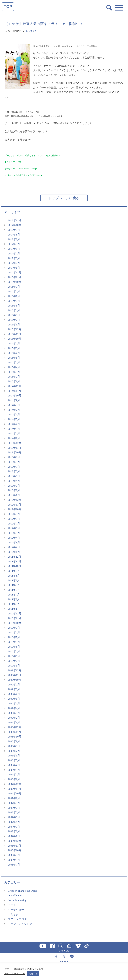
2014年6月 (14, 415)
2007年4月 (14, 822)
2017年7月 (14, 239)
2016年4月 (14, 310)
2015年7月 (14, 353)
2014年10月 (15, 396)
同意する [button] (33, 974)
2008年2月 (14, 775)
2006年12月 (15, 841)
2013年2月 (14, 490)
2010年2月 (14, 661)
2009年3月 (14, 713)
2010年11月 (14, 618)
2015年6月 (14, 358)
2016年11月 (14, 277)
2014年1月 (14, 438)
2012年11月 (14, 505)
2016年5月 (14, 306)
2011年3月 (14, 599)
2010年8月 (14, 633)
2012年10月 (15, 509)
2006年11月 (14, 846)
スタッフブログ (17, 919)
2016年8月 (14, 291)
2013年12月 (15, 443)
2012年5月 (14, 533)
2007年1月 (14, 836)
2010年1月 (14, 666)
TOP (8, 7)
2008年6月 (14, 756)
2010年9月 (14, 628)
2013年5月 (14, 476)
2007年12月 (15, 784)
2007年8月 (14, 803)
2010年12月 (15, 614)
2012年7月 (14, 524)
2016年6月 (14, 301)
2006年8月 (14, 860)
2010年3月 (14, 656)
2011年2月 (14, 604)
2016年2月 (14, 320)
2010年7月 (14, 637)
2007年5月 (14, 817)
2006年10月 (15, 850)
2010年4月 (14, 651)
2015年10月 (15, 339)
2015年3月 (14, 372)
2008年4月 (14, 765)
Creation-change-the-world (22, 891)
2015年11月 (14, 334)
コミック (13, 914)
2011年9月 (14, 571)
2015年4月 (14, 367)
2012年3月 (14, 543)
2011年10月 (14, 566)
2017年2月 (14, 263)
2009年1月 (14, 722)
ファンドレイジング (20, 924)
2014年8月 (14, 405)
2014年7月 (14, 410)
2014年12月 (15, 386)
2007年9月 (14, 798)
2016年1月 (14, 325)
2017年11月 (14, 220)
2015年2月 (14, 377)
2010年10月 (15, 623)
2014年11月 (14, 391)
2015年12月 (15, 329)
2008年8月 (14, 746)
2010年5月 (14, 647)
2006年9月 (14, 855)
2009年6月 (14, 699)
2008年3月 (14, 770)
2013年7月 (14, 467)
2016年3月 (14, 315)
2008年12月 (15, 727)
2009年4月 (14, 708)
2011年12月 (14, 557)
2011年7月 (14, 580)
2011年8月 (14, 576)
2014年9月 (14, 400)
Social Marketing (17, 900)
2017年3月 (14, 258)
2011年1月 (14, 609)
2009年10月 (15, 680)
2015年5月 (14, 362)
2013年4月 (14, 481)
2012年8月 (14, 519)
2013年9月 (14, 457)
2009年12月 (15, 670)
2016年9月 (14, 287)
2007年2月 (14, 831)
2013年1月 (14, 495)
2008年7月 (14, 751)
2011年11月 (14, 561)
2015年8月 (14, 348)
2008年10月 (15, 737)
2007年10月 (15, 793)
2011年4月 (14, 595)
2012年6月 (14, 528)
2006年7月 (14, 865)
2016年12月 (15, 273)
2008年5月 (14, 760)
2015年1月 (14, 381)
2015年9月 (14, 344)
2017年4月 (14, 254)
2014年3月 (14, 429)
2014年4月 (14, 424)
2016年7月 (14, 296)
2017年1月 (14, 268)
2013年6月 (14, 471)
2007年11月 (14, 789)
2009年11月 (14, 675)
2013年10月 (15, 452)
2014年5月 (14, 419)
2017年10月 (15, 225)
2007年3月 (14, 827)
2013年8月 (14, 462)
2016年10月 (15, 282)
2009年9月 (14, 685)
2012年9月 (14, 514)
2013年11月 (14, 448)
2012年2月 (14, 547)
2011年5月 (14, 590)
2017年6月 (14, 244)
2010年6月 (14, 642)
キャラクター (32, 31)
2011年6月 (14, 585)
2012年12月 (15, 500)
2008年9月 (14, 741)
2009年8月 (14, 689)
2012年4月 (14, 538)
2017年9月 (14, 230)
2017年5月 (14, 249)
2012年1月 (14, 552)
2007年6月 (14, 812)
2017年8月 (14, 235)
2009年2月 (14, 718)
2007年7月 (14, 808)
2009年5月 (14, 704)
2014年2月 (14, 433)
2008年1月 (14, 779)
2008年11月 (14, 732)
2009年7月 (14, 694)
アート (12, 905)
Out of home (15, 896)
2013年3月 (14, 486)
